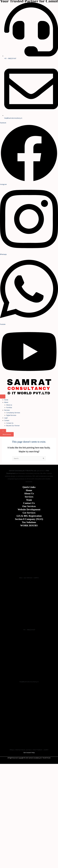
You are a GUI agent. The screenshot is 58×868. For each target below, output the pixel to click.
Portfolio (9, 408)
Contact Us (10, 423)
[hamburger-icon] (3, 397)
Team (29, 500)
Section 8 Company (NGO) (29, 519)
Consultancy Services (13, 413)
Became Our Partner (13, 426)
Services (7, 410)
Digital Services (11, 415)
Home (6, 400)
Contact (7, 420)
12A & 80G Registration (29, 516)
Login (6, 418)
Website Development (29, 509)
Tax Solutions (29, 522)
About (6, 402)
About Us (29, 493)
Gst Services (29, 513)
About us (9, 405)
